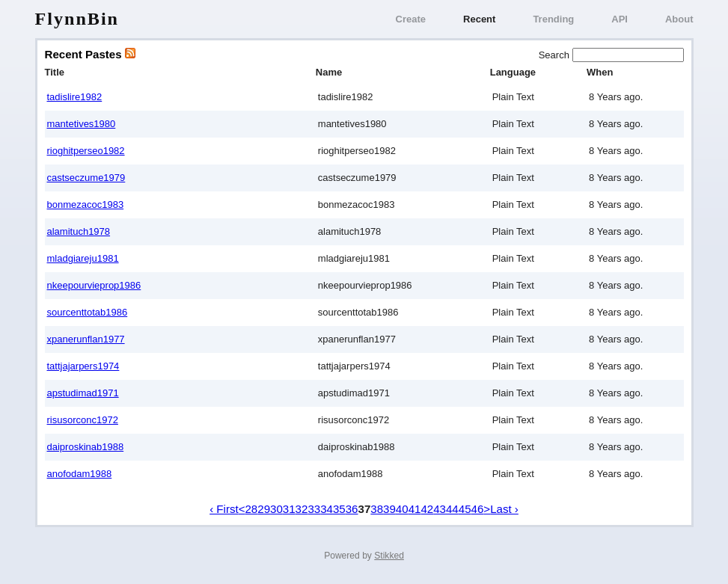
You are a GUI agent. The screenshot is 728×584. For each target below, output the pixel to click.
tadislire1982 (75, 97)
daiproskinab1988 (86, 447)
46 (478, 509)
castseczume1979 (86, 178)
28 (251, 509)
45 (465, 509)
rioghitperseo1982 (86, 151)
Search (556, 55)
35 (339, 509)
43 (440, 509)
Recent (479, 19)
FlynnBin (77, 19)
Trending (553, 19)
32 (302, 509)
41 (415, 509)
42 (427, 509)
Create (411, 19)
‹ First (224, 509)
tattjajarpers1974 (83, 366)
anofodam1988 (80, 474)
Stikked (389, 556)
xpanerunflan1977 (86, 339)
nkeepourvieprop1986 (94, 285)
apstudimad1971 (83, 393)
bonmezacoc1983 (86, 205)
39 (389, 509)
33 (314, 509)
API (620, 19)
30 (276, 509)
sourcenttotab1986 (88, 312)
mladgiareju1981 (83, 258)
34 (327, 509)
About (679, 19)
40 (402, 509)
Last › (504, 509)
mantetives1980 (82, 124)
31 (289, 509)
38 (377, 509)
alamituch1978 (79, 231)
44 (452, 509)
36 (352, 509)
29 (264, 509)
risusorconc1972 (83, 420)
